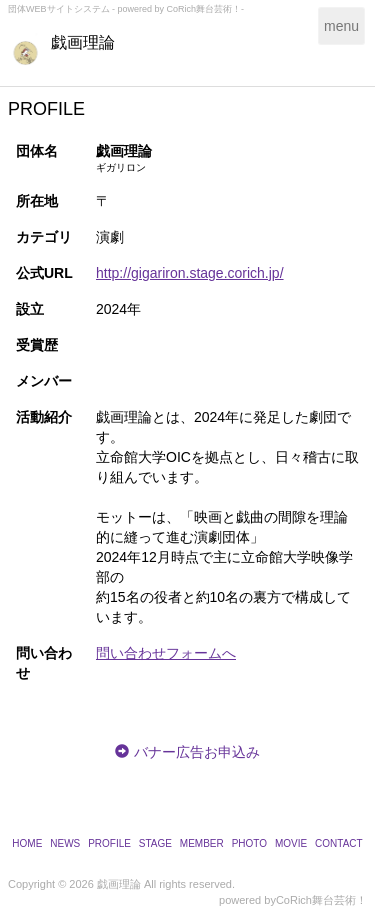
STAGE (155, 843)
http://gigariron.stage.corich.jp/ (190, 273)
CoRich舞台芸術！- (206, 9)
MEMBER (202, 843)
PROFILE (109, 843)
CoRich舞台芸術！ (321, 900)
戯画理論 (83, 42)
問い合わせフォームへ (166, 653)
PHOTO (249, 843)
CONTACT (339, 843)
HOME (27, 843)
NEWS (65, 843)
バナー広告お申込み (197, 752)
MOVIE (291, 843)
